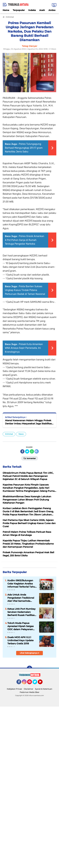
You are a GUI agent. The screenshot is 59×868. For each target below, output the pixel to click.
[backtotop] (29, 668)
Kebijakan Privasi (14, 689)
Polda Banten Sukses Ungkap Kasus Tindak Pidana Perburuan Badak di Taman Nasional (25, 290)
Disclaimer (28, 689)
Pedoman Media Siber (29, 692)
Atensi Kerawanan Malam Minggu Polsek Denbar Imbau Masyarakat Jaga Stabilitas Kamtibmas (28, 422)
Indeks (32, 10)
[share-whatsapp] (32, 451)
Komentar (30, 458)
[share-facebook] (22, 451)
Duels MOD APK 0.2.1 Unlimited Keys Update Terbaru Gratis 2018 (20, 640)
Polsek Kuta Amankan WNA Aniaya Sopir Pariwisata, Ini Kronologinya (24, 348)
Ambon (53, 10)
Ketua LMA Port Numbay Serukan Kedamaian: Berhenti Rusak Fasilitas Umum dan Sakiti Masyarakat (21, 612)
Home (6, 10)
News (21, 434)
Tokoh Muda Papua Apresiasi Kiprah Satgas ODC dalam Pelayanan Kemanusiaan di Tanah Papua (21, 626)
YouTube (42, 683)
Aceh (42, 10)
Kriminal (9, 434)
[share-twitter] (27, 451)
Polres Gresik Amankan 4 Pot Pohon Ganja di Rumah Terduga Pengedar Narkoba (25, 240)
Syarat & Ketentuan (44, 689)
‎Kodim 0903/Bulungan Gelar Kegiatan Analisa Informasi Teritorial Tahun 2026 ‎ (22, 584)
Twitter (36, 683)
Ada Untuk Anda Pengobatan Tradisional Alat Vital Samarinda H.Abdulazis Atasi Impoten (21, 598)
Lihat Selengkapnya (30, 653)
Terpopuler (19, 10)
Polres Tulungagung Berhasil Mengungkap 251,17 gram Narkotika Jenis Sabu (24, 148)
